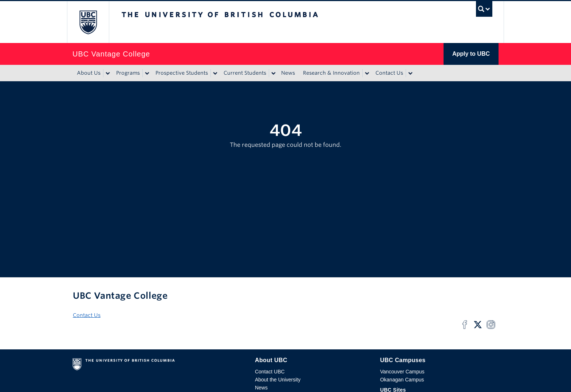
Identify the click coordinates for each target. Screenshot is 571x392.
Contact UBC (270, 372)
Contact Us (389, 73)
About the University (278, 380)
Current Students (245, 73)
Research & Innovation (331, 73)
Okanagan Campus (402, 380)
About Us (89, 73)
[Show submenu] (107, 73)
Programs (128, 73)
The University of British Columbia (88, 22)
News (288, 73)
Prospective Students (182, 73)
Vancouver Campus (402, 372)
